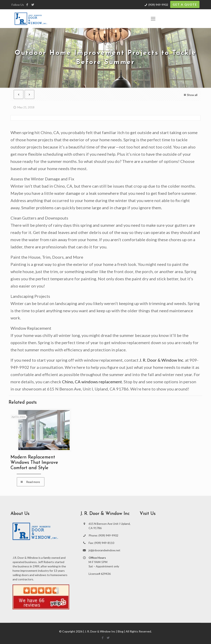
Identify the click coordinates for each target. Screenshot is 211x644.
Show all (190, 95)
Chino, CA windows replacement (92, 382)
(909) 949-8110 (104, 543)
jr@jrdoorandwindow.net (104, 550)
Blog (121, 631)
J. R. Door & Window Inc (161, 360)
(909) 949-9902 (158, 5)
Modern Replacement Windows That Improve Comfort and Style (34, 463)
